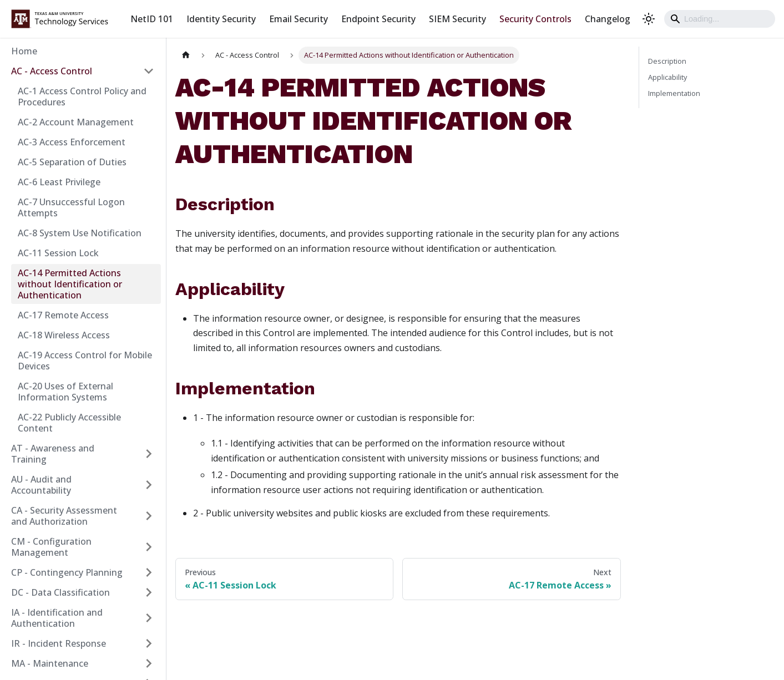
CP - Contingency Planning (67, 572)
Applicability (667, 77)
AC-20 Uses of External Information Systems (65, 392)
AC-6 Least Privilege (59, 182)
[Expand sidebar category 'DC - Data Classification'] (149, 592)
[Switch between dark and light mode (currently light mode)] (649, 19)
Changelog (608, 19)
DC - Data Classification (60, 592)
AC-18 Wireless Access (64, 335)
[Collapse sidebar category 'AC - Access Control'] (149, 71)
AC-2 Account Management (76, 122)
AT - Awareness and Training (53, 454)
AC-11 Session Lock (58, 253)
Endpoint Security (378, 19)
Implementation (674, 93)
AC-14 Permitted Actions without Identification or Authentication (70, 284)
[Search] (720, 19)
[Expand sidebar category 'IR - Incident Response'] (149, 643)
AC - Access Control (52, 71)
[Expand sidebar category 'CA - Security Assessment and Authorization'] (149, 516)
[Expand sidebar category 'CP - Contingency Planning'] (149, 572)
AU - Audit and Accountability (41, 485)
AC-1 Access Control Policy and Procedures (82, 97)
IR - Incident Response (59, 643)
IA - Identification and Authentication (57, 618)
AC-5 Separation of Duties (72, 162)
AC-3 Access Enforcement (72, 142)
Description (667, 61)
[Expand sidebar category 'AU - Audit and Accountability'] (149, 485)
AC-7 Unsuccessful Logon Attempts (71, 207)
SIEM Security (457, 19)
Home (24, 51)
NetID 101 (152, 19)
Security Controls (535, 19)
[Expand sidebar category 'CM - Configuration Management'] (149, 547)
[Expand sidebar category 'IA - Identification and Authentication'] (149, 618)
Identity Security (221, 19)
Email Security (299, 19)
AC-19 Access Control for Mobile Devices (85, 361)
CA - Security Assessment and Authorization (64, 516)
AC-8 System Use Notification (80, 233)
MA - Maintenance (50, 663)
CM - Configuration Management (51, 547)
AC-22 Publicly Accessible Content (69, 423)
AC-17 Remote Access (63, 315)
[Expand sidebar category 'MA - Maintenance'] (149, 663)
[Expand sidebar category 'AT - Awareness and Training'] (149, 454)
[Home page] (186, 55)
